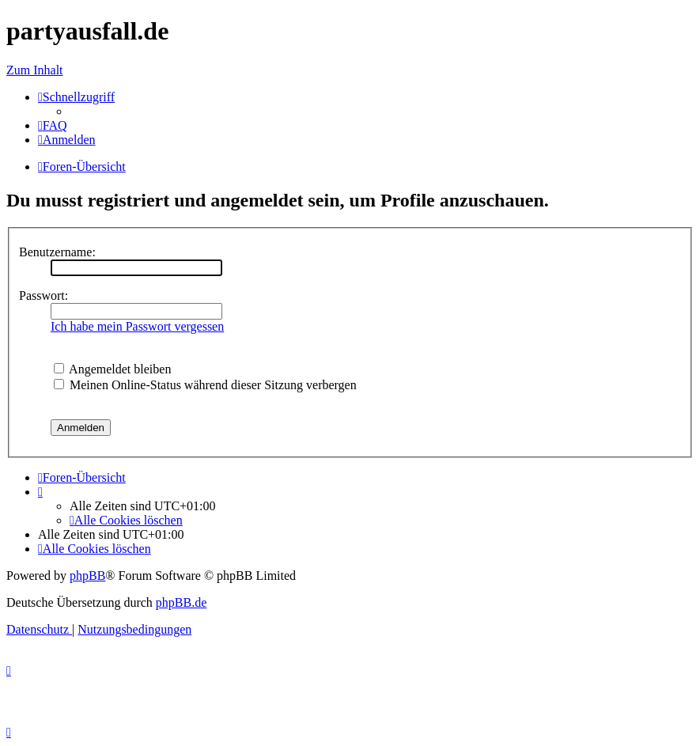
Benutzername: (57, 252)
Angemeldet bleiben (112, 369)
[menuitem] (53, 125)
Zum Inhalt (35, 70)
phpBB (87, 576)
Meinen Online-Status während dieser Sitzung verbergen (205, 385)
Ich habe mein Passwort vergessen (137, 326)
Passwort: (44, 295)
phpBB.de (181, 602)
